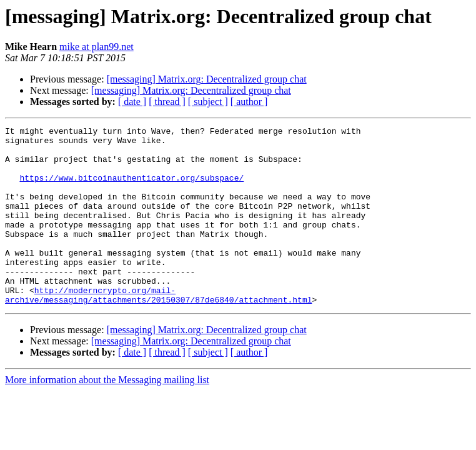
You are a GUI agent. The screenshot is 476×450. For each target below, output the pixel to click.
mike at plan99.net (97, 47)
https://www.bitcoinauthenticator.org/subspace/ (131, 189)
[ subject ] (208, 102)
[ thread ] (167, 102)
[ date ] (132, 102)
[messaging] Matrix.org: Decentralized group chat (207, 79)
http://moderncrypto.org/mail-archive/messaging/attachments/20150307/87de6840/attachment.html (158, 329)
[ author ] (249, 102)
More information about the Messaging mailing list (107, 415)
